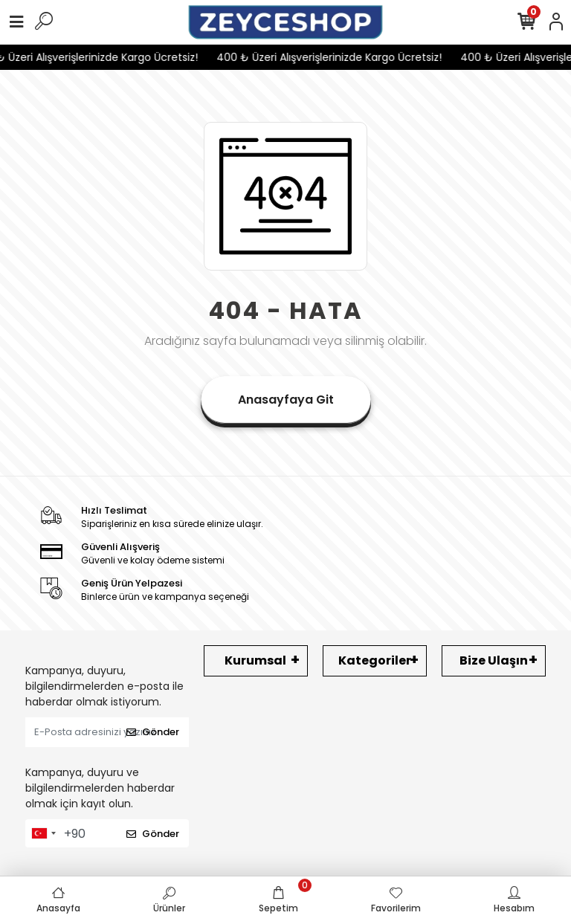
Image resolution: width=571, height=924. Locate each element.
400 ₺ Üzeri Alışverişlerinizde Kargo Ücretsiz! (333, 57)
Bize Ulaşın (494, 660)
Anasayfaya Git (286, 400)
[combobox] (43, 833)
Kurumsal (255, 660)
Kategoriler (375, 660)
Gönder (153, 732)
